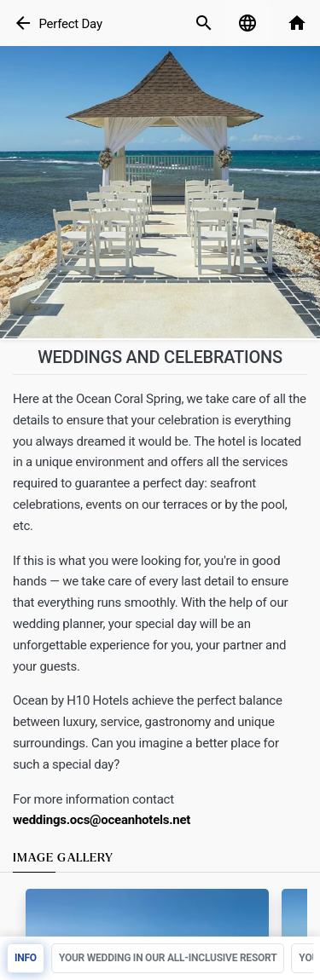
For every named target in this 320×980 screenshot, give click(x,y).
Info (26, 958)
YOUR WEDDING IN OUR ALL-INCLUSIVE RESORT (168, 958)
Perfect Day (70, 24)
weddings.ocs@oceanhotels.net (102, 820)
